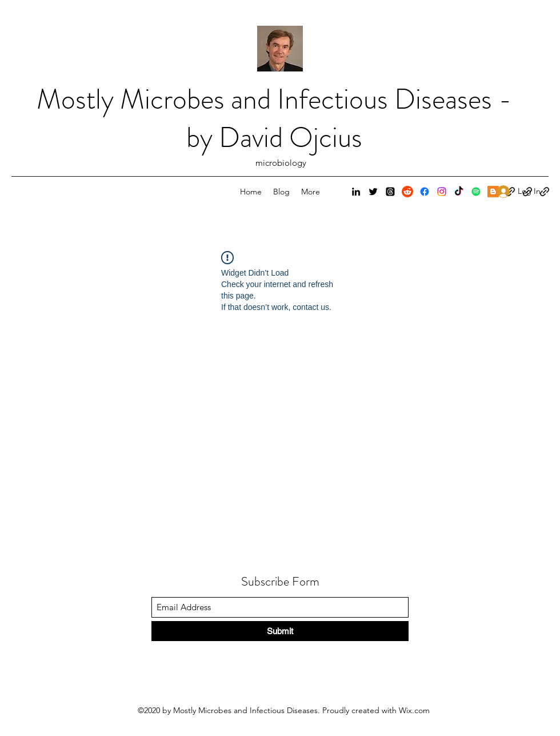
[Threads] (390, 192)
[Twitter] (373, 192)
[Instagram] (442, 192)
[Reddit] (407, 192)
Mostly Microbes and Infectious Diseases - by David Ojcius (274, 118)
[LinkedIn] (356, 192)
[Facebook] (425, 192)
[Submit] (280, 631)
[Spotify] (476, 192)
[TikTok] (459, 192)
